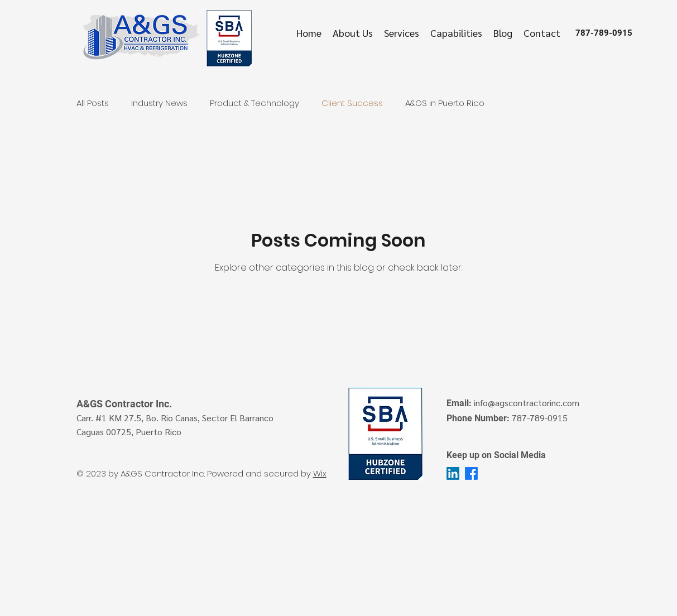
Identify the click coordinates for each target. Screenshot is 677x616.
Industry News (159, 103)
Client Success (352, 103)
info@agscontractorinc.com (527, 403)
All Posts (93, 103)
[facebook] (471, 473)
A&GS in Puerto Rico (445, 103)
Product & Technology (255, 103)
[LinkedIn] (453, 473)
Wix (320, 473)
